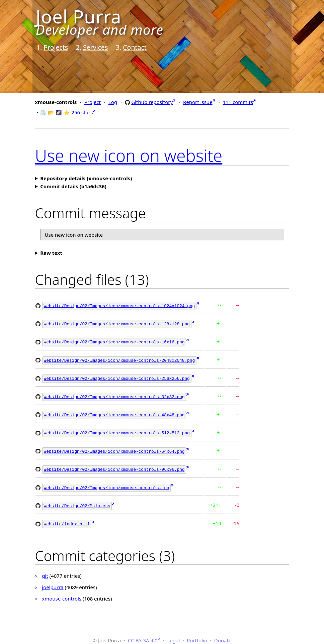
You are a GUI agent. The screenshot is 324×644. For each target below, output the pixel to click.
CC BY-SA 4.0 (143, 634)
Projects (56, 47)
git (45, 570)
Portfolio (197, 634)
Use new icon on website (129, 155)
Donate (223, 634)
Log (113, 102)
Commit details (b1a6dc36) (73, 186)
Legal (173, 634)
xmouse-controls (62, 593)
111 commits (238, 102)
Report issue (198, 102)
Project (93, 102)
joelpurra (53, 581)
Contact (135, 47)
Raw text (51, 253)
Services (95, 47)
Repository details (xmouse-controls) (86, 178)
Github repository (152, 102)
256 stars (82, 112)
